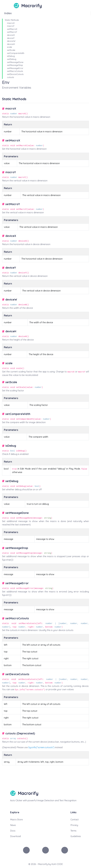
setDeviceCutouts (15, 74)
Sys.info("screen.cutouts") (41, 747)
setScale (11, 50)
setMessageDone (15, 62)
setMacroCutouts (15, 71)
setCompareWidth (16, 53)
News (13, 825)
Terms (73, 831)
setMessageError (15, 68)
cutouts (11, 77)
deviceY (11, 38)
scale (10, 47)
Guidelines (76, 836)
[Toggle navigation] (11, 6)
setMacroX (12, 29)
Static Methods (12, 20)
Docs (13, 831)
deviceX (11, 35)
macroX (11, 23)
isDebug (11, 56)
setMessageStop (15, 65)
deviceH (11, 44)
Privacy (74, 825)
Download (15, 836)
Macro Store (16, 820)
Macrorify (32, 6)
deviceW (11, 41)
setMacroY (12, 32)
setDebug (12, 59)
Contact (75, 820)
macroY (11, 26)
